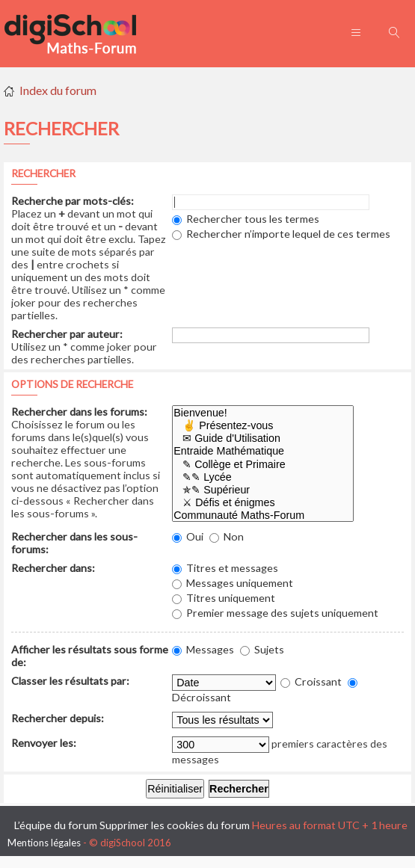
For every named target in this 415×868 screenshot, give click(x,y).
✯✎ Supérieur (263, 490)
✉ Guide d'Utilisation (263, 438)
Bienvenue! (263, 413)
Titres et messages (225, 568)
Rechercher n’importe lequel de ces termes (281, 234)
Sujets (262, 649)
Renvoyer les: (44, 743)
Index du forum (58, 90)
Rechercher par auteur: (67, 334)
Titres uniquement (224, 598)
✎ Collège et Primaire (263, 465)
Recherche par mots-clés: (73, 201)
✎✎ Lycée (263, 477)
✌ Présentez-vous (263, 426)
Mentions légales (44, 843)
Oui (188, 536)
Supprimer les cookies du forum (175, 825)
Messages (203, 649)
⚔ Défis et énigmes (263, 503)
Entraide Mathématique (263, 451)
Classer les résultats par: (70, 681)
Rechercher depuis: (58, 718)
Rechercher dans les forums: (79, 412)
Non (227, 536)
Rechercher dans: (53, 568)
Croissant (311, 681)
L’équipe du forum (56, 825)
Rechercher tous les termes (246, 219)
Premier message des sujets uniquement (275, 613)
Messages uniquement (233, 583)
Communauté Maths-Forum (263, 515)
